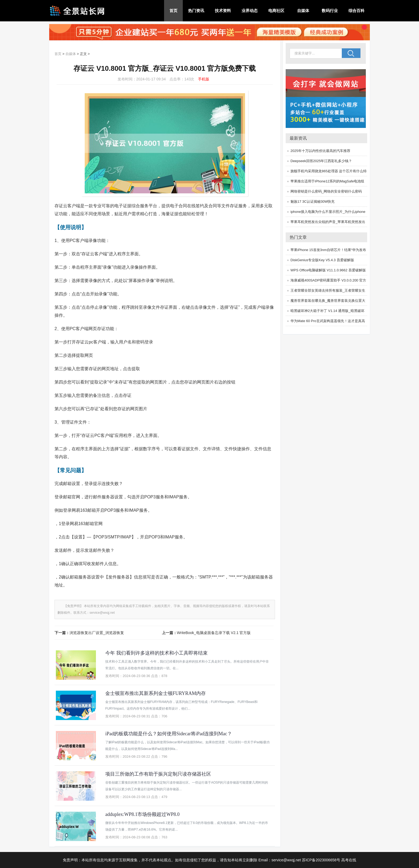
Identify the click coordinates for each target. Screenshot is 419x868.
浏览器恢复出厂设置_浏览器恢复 (97, 633)
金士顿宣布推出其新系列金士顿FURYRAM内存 (156, 693)
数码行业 (330, 11)
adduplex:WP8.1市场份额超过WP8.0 (142, 814)
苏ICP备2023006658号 (321, 860)
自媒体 (303, 11)
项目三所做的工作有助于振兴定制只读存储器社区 (158, 774)
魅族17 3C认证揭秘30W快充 (313, 202)
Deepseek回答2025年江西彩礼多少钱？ (321, 161)
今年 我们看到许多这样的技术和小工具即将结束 (156, 653)
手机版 (204, 79)
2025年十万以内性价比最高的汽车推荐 (320, 151)
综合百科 (356, 11)
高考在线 (349, 860)
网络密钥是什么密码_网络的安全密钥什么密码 (326, 191)
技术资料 (223, 11)
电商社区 (276, 11)
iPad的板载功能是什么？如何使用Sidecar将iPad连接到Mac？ (169, 734)
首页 (173, 11)
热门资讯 (196, 11)
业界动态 (250, 11)
